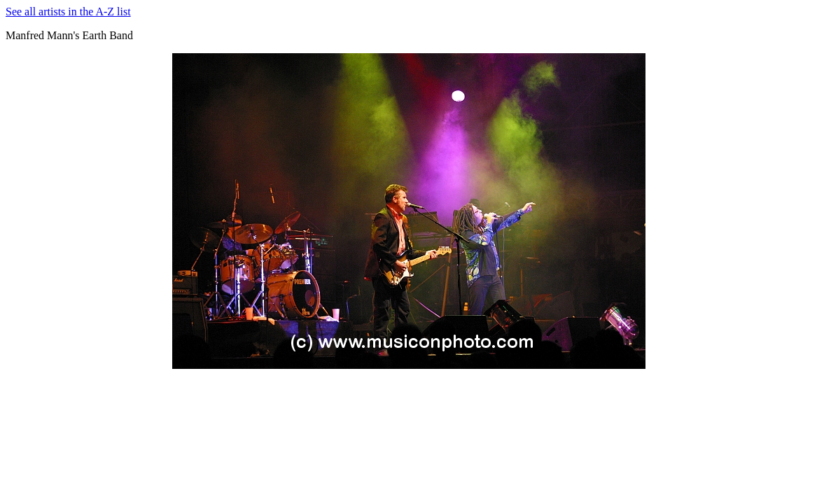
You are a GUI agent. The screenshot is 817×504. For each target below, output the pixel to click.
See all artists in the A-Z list (68, 12)
